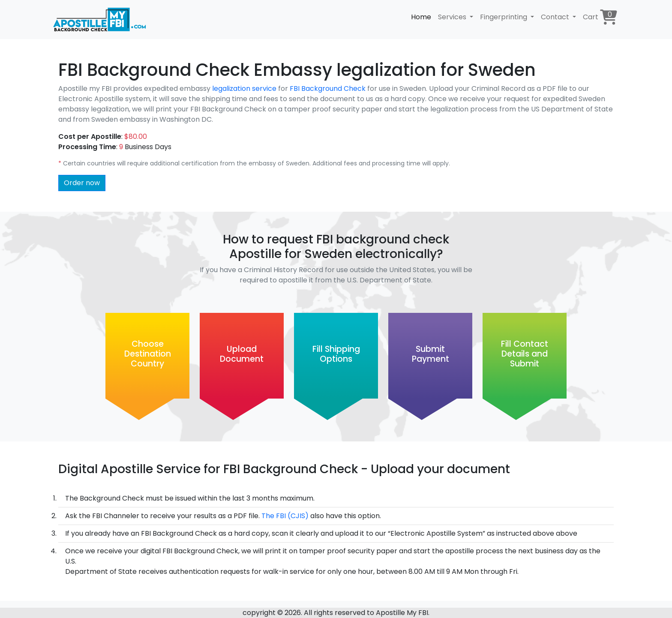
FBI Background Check (328, 88)
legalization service (244, 88)
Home (421, 17)
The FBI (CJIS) (285, 516)
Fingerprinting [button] (504, 17)
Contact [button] (556, 17)
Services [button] (453, 17)
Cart (600, 17)
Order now (82, 183)
